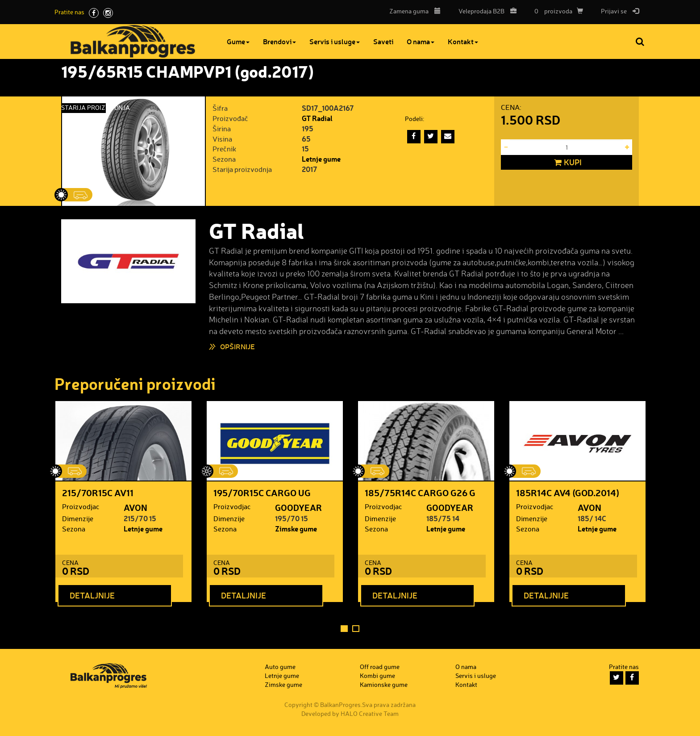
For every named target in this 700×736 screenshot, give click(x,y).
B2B (485, 11)
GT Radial (317, 118)
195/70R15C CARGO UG (262, 493)
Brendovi (283, 41)
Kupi (567, 163)
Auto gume (280, 667)
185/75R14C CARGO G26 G (420, 493)
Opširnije (237, 346)
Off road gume (380, 667)
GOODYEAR (298, 507)
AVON (135, 507)
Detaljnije (92, 595)
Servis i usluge (338, 41)
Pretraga (641, 42)
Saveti (387, 41)
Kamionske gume (384, 684)
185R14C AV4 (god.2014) (568, 493)
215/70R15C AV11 (98, 493)
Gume (242, 41)
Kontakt (467, 41)
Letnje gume (321, 159)
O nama (424, 41)
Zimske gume (296, 529)
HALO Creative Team (370, 713)
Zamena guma (415, 11)
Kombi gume (377, 675)
